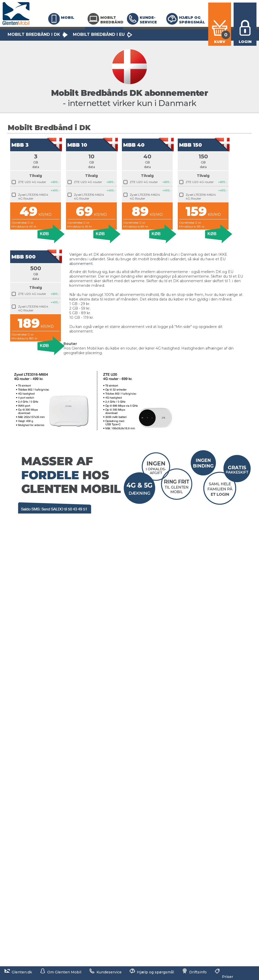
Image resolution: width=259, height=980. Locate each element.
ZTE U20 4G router (32, 182)
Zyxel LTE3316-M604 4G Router (33, 197)
